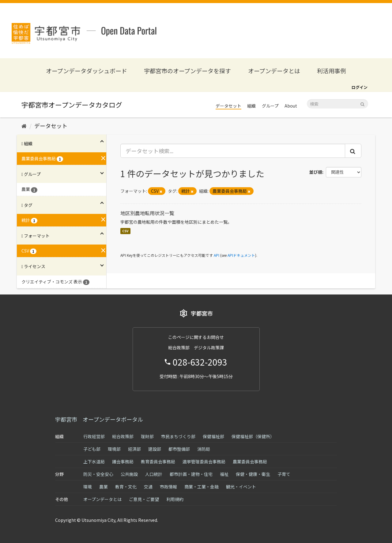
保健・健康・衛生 (253, 474)
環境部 (114, 449)
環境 (88, 487)
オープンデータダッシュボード (87, 71)
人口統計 (154, 474)
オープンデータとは (274, 71)
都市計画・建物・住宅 (191, 474)
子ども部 (92, 449)
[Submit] (362, 103)
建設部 (155, 449)
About (291, 106)
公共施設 (129, 474)
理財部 (147, 436)
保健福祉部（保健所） (253, 436)
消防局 (204, 449)
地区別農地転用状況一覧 (147, 213)
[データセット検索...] (233, 151)
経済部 (134, 449)
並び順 (316, 172)
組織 (251, 106)
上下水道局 (94, 461)
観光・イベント (241, 487)
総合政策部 (123, 436)
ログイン (360, 87)
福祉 (224, 474)
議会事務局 (123, 461)
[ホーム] (24, 126)
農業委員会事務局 (250, 461)
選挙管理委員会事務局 (204, 461)
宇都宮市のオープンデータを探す (187, 71)
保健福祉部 (213, 436)
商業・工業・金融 (202, 487)
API (217, 255)
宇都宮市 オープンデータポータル (99, 419)
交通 (148, 487)
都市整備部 (179, 449)
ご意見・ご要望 (144, 499)
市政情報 (168, 487)
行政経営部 (94, 436)
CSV (125, 231)
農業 (104, 487)
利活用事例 (332, 71)
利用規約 (175, 499)
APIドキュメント (241, 255)
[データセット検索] (337, 104)
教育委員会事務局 (158, 461)
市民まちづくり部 (178, 436)
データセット (228, 106)
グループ (270, 106)
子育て (284, 474)
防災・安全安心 (98, 474)
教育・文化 (126, 487)
